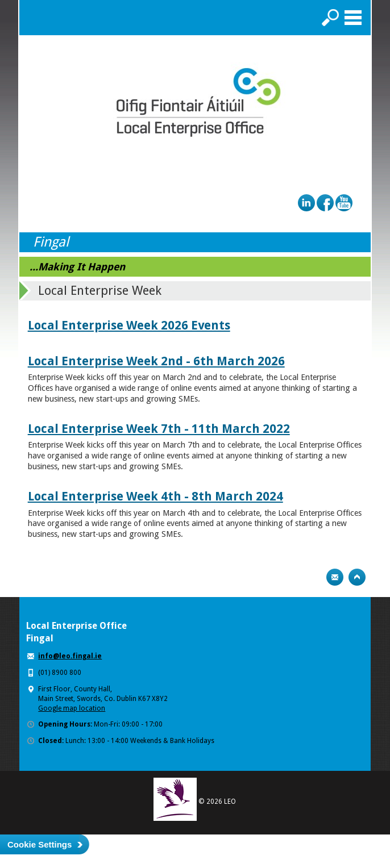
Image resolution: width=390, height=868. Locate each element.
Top (357, 577)
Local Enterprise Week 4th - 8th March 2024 (155, 496)
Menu (353, 18)
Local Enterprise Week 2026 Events (129, 325)
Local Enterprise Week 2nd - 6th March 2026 (156, 361)
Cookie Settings (40, 844)
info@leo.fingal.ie (70, 656)
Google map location (72, 708)
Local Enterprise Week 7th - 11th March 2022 (159, 429)
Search (330, 18)
